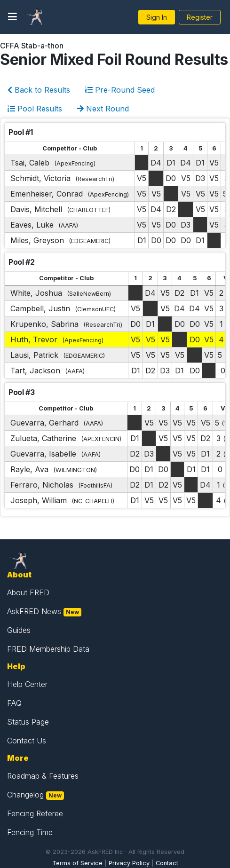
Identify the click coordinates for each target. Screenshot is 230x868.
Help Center (27, 684)
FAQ (14, 703)
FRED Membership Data (48, 649)
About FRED (28, 592)
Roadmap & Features (43, 776)
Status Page (28, 722)
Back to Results (39, 90)
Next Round (103, 109)
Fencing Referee (35, 813)
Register (200, 17)
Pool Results (35, 109)
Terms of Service (77, 863)
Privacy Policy (129, 863)
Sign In (157, 17)
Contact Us (27, 741)
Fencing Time (30, 832)
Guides (19, 630)
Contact (167, 863)
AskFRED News (34, 611)
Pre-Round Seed (120, 90)
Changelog (25, 795)
